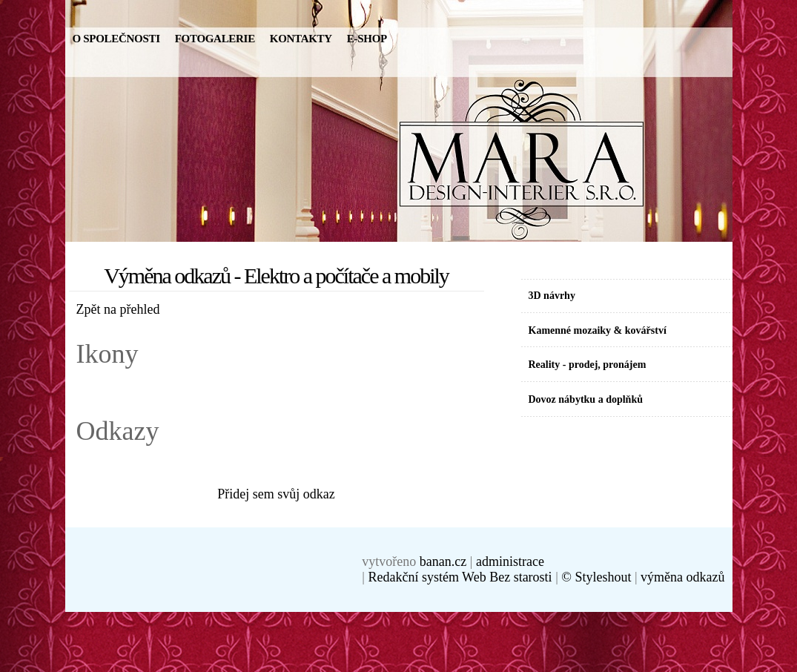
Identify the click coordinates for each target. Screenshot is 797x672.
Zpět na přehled (118, 309)
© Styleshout (596, 577)
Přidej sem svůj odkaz (276, 494)
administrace (510, 561)
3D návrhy (552, 296)
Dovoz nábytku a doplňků (586, 399)
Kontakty (301, 39)
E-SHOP (367, 39)
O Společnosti (116, 39)
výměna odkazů (682, 577)
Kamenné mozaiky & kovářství (598, 330)
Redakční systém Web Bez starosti (460, 577)
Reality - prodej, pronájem (588, 365)
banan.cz (443, 561)
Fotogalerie (215, 39)
